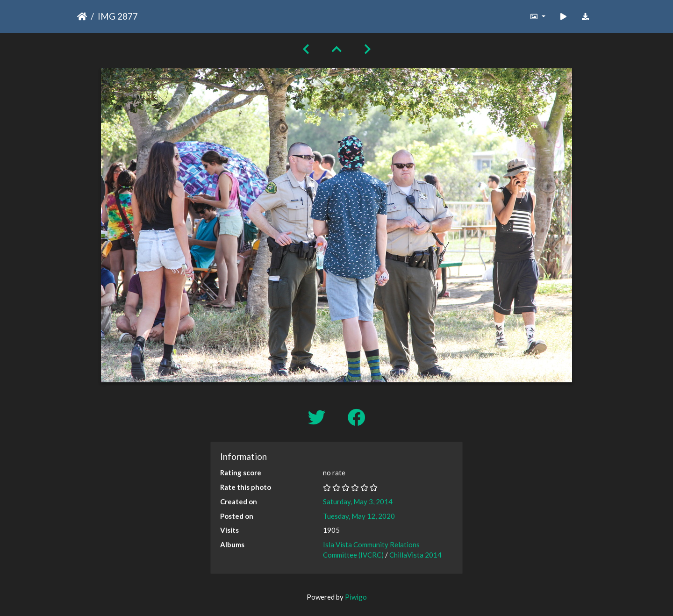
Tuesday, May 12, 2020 (359, 516)
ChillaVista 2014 (415, 555)
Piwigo (356, 597)
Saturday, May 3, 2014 (358, 501)
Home (82, 16)
